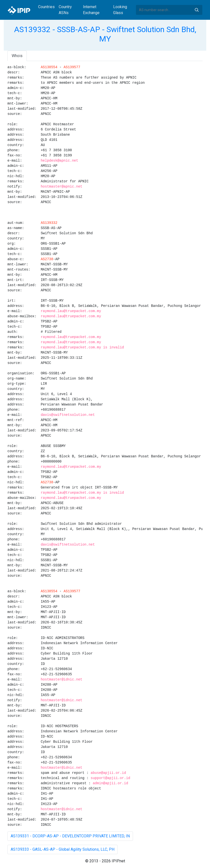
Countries (46, 7)
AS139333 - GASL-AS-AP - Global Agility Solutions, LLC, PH (63, 849)
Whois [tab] (17, 56)
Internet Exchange (91, 10)
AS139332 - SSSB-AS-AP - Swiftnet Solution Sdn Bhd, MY (105, 34)
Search (197, 10)
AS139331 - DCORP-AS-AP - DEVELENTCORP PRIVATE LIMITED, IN (70, 836)
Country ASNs (65, 10)
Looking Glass (120, 10)
